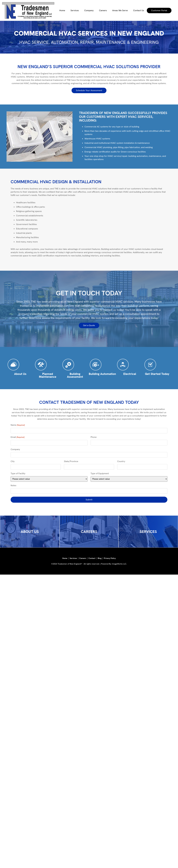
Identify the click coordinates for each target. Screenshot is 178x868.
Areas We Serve (120, 10)
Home (62, 10)
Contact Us (139, 10)
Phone (94, 437)
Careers (103, 10)
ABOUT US (30, 532)
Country (121, 461)
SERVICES (148, 532)
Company (89, 10)
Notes (13, 485)
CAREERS (89, 532)
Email (18, 437)
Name (18, 425)
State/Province (71, 461)
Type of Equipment (100, 473)
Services (75, 10)
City (13, 461)
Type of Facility (18, 473)
